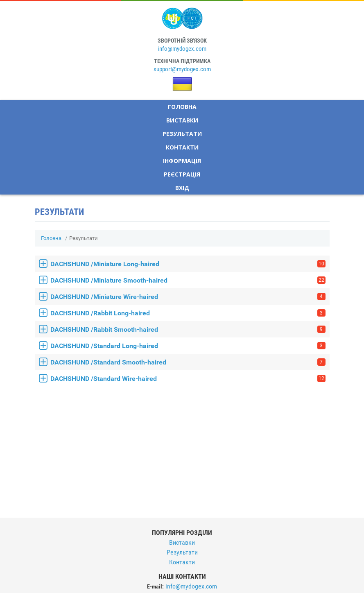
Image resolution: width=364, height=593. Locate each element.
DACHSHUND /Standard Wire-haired (188, 379)
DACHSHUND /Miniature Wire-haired (188, 297)
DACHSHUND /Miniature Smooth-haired (188, 280)
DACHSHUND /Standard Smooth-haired (188, 362)
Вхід (182, 188)
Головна (182, 107)
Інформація (182, 161)
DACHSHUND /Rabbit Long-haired (188, 313)
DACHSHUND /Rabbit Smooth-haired (188, 329)
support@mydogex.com (182, 69)
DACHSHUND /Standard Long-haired (188, 346)
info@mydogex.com (182, 49)
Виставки (182, 120)
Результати (182, 134)
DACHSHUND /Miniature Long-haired (188, 264)
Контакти (182, 147)
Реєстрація (182, 174)
